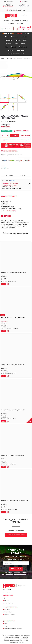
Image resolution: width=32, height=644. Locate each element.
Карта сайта (8, 612)
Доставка (7, 598)
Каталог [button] (7, 21)
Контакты (21, 24)
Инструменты (23, 47)
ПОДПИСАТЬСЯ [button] (16, 569)
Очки (7, 37)
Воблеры (19, 33)
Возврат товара (9, 603)
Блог (6, 624)
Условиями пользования (20, 574)
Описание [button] (24, 176)
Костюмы (24, 44)
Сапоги (16, 44)
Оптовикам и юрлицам (20, 21)
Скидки (6, 626)
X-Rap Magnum (11, 211)
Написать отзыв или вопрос (16, 535)
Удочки (14, 47)
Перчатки (8, 44)
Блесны (27, 33)
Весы (25, 40)
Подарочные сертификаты (16, 54)
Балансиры (15, 37)
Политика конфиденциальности (13, 629)
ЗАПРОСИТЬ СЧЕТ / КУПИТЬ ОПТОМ (16, 140)
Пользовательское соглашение (13, 617)
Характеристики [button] (8, 176)
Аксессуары (21, 50)
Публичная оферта (10, 615)
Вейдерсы (9, 40)
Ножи (7, 47)
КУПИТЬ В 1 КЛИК (26, 136)
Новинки (11, 24)
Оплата (6, 601)
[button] (8, 7)
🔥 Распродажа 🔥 (8, 33)
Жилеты (18, 40)
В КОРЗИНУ (15, 136)
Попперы (24, 37)
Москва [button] (13, 181)
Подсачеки (11, 50)
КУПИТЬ (3, 284)
